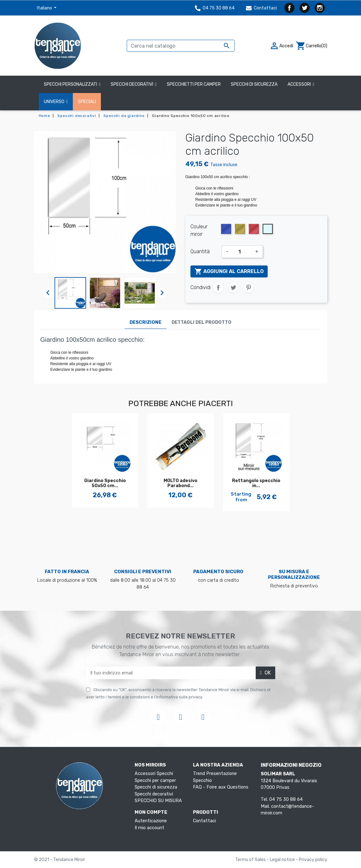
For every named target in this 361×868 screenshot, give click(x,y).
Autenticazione (151, 821)
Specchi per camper (155, 781)
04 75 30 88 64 (215, 8)
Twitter (305, 8)
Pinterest (248, 288)
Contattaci (261, 8)
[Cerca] (181, 46)
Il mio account (149, 828)
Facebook (289, 8)
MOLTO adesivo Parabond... (180, 483)
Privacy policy (313, 860)
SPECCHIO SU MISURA (158, 801)
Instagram (320, 8)
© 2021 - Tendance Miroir (60, 860)
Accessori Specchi (154, 774)
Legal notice (283, 860)
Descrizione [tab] (146, 322)
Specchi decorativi (154, 794)
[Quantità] (242, 252)
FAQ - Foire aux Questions (221, 787)
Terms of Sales (251, 860)
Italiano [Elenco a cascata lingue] (45, 8)
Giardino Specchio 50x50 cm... (105, 483)
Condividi (218, 288)
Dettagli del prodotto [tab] (201, 322)
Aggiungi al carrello (229, 271)
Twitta (233, 288)
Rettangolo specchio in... (256, 483)
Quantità (200, 251)
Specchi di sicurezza (156, 787)
